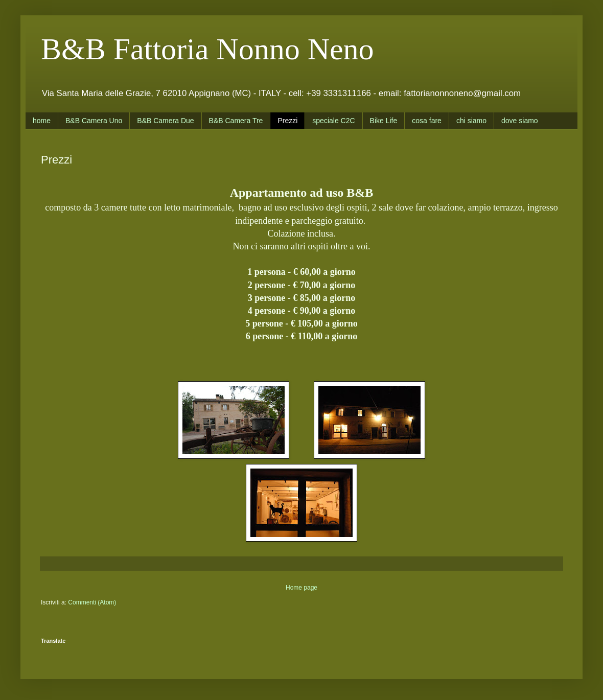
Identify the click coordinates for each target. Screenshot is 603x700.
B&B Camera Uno (94, 121)
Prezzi (287, 121)
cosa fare (427, 121)
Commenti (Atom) (92, 602)
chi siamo (471, 121)
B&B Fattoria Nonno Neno (207, 49)
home (42, 121)
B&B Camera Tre (236, 121)
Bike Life (384, 121)
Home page (301, 588)
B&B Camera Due (165, 121)
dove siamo (520, 121)
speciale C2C (333, 121)
